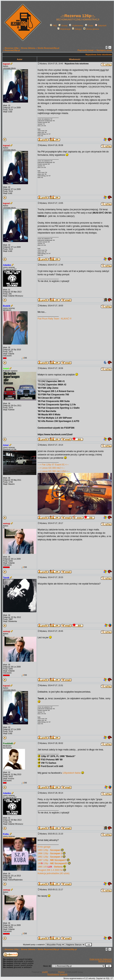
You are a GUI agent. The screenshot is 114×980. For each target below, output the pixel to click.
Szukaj (63, 25)
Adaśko (7, 265)
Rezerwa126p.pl (12, 50)
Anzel (6, 369)
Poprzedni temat (86, 50)
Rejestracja (64, 29)
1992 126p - (50, 857)
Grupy (89, 25)
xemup (7, 524)
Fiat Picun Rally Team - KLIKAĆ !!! (55, 319)
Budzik (7, 306)
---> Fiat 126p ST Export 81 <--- (53, 465)
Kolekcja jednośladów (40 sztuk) (53, 873)
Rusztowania (53, 974)
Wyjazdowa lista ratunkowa (99, 54)
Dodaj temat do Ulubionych (101, 959)
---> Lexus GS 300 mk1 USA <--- (54, 471)
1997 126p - (52, 860)
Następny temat (104, 50)
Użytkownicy (76, 25)
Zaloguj (77, 29)
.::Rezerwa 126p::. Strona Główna (19, 48)
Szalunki (64, 974)
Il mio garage (44, 847)
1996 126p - (50, 853)
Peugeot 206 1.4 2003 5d (50, 870)
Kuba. (6, 834)
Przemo (61, 972)
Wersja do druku (105, 961)
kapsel (6, 64)
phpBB (45, 972)
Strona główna (91, 29)
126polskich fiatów (72, 773)
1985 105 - (50, 867)
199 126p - (52, 863)
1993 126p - (49, 850)
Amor (6, 445)
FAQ (53, 25)
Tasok (6, 578)
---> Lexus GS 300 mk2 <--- (51, 468)
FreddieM (8, 744)
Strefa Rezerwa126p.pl (48, 48)
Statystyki (101, 25)
